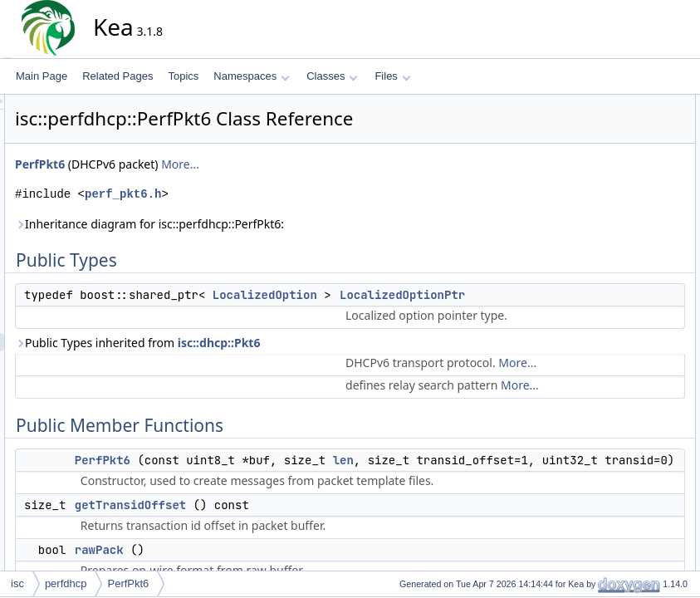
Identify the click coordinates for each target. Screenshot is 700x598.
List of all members (615, 488)
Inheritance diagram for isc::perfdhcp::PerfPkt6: (299, 224)
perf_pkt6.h (272, 194)
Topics (183, 76)
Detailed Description (617, 287)
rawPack (605, 195)
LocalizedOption (414, 295)
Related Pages (117, 76)
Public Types (601, 104)
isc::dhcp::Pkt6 (369, 361)
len (493, 515)
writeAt (602, 232)
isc (17, 583)
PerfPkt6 (189, 164)
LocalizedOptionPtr (628, 122)
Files (392, 76)
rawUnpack (611, 213)
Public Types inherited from (287, 361)
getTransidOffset (623, 177)
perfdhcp (66, 583)
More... (330, 164)
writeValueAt (614, 250)
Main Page (42, 76)
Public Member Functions (629, 140)
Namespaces (251, 76)
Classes (332, 76)
